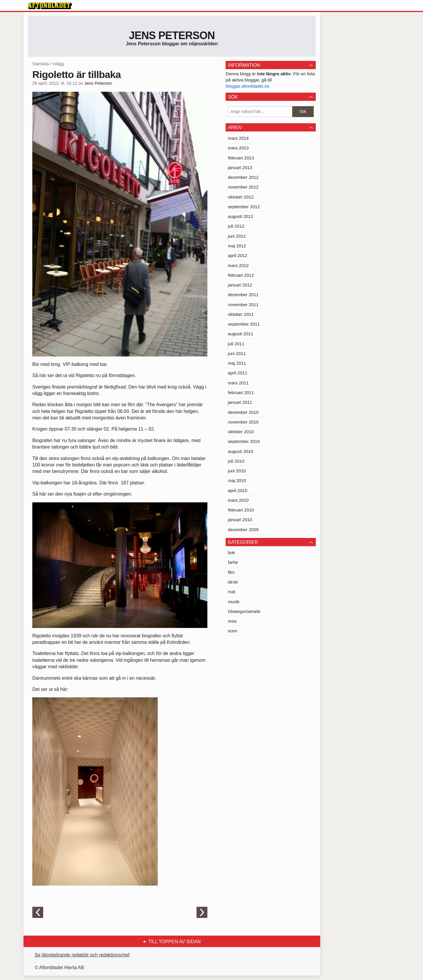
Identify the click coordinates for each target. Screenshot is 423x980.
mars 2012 (238, 265)
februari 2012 (241, 275)
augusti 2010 (241, 451)
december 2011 (243, 295)
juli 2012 (236, 226)
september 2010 (244, 441)
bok (231, 552)
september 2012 (244, 207)
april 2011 (238, 373)
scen (233, 631)
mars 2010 (238, 500)
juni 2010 (237, 471)
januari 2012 (240, 285)
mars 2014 (238, 138)
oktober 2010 (241, 432)
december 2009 (243, 530)
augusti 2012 (241, 216)
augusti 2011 (241, 334)
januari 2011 (240, 402)
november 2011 (243, 305)
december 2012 (243, 177)
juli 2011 (236, 344)
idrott (233, 582)
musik (234, 602)
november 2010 (243, 422)
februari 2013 (241, 158)
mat (232, 592)
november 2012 (243, 187)
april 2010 (238, 490)
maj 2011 (237, 363)
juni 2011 (237, 353)
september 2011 (244, 324)
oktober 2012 (241, 197)
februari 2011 (241, 392)
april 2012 (238, 255)
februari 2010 (241, 510)
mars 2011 (238, 383)
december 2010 (243, 412)
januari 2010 (240, 520)
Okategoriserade (244, 611)
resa (232, 621)
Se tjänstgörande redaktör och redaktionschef (82, 955)
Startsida (41, 64)
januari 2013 (240, 167)
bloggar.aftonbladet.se (247, 86)
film (231, 572)
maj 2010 (237, 480)
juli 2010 (236, 461)
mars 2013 (238, 148)
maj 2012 (237, 246)
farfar (233, 562)
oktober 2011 (241, 314)
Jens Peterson (172, 35)
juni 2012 (237, 236)
